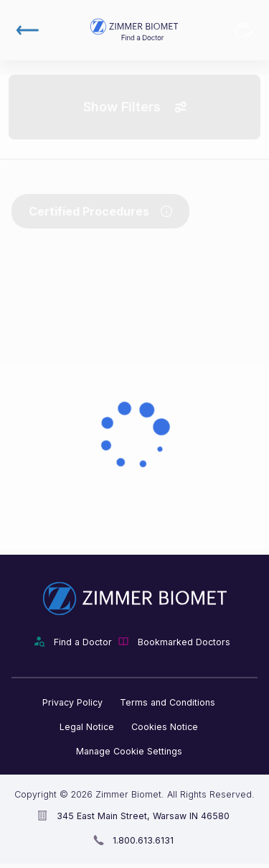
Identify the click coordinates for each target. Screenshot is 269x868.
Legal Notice (87, 727)
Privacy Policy (72, 702)
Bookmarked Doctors (245, 30)
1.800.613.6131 (143, 840)
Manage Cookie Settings (129, 751)
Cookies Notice (165, 727)
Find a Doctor (83, 642)
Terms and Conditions (167, 702)
